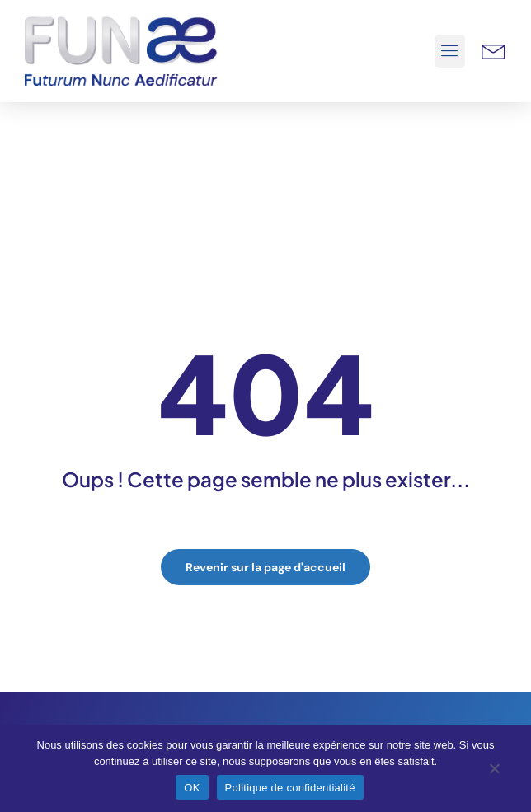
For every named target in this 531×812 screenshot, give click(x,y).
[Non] (494, 772)
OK (192, 788)
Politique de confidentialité (290, 788)
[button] (450, 51)
